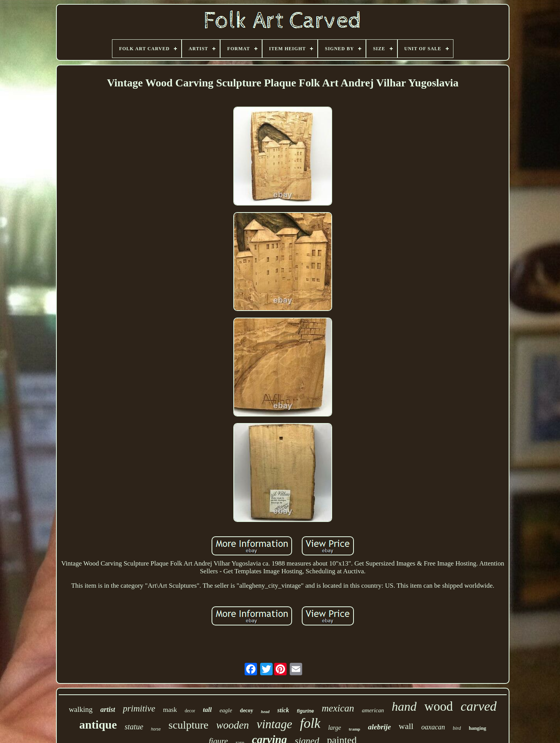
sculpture (188, 725)
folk (310, 723)
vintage (274, 724)
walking (81, 709)
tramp (354, 729)
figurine (305, 711)
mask (170, 710)
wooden (233, 725)
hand (404, 706)
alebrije (379, 727)
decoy (247, 711)
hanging (477, 728)
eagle (226, 710)
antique (98, 725)
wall (406, 726)
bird (457, 728)
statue (134, 727)
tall (207, 710)
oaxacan (433, 727)
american (373, 710)
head (265, 711)
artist (108, 710)
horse (156, 729)
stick (283, 710)
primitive (139, 709)
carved (479, 706)
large (335, 728)
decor (190, 711)
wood (438, 706)
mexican (338, 708)
